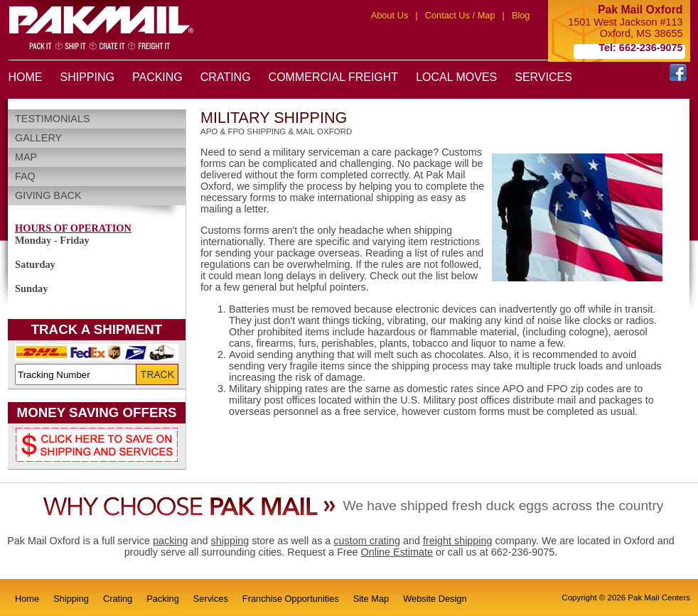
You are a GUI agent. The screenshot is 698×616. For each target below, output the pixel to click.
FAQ (25, 176)
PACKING (157, 77)
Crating (118, 599)
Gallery (38, 138)
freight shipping (458, 541)
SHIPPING (87, 77)
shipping (230, 541)
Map (26, 157)
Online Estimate (397, 552)
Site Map (371, 599)
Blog (521, 15)
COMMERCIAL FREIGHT (334, 77)
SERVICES (543, 77)
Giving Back (48, 195)
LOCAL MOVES (456, 77)
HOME (26, 77)
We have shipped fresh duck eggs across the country (504, 506)
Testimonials (53, 119)
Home (27, 599)
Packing (163, 599)
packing (171, 541)
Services (211, 599)
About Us (390, 15)
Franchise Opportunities (291, 599)
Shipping (71, 599)
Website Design (435, 599)
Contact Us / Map (460, 15)
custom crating (367, 541)
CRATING (226, 77)
